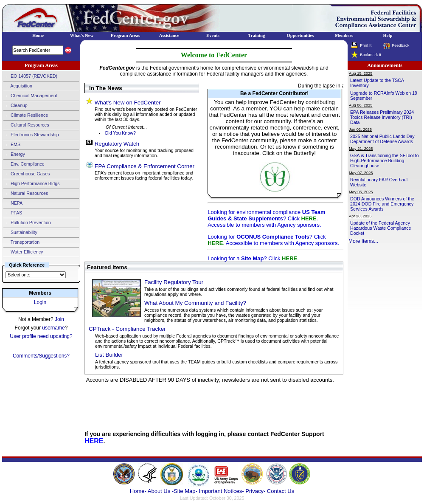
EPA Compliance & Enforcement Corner (145, 166)
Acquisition (18, 86)
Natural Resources (26, 194)
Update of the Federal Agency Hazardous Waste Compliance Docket (381, 228)
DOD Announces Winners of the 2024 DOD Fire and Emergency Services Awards (382, 204)
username (53, 328)
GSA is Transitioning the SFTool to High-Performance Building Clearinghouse (385, 160)
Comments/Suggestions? (41, 356)
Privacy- (255, 491)
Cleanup (15, 106)
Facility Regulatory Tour (174, 282)
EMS (12, 145)
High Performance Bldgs (31, 184)
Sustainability (20, 233)
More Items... (363, 241)
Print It (366, 45)
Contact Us (281, 491)
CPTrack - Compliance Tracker (127, 329)
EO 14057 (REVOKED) (30, 76)
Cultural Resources (26, 125)
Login (40, 302)
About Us (160, 491)
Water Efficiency (23, 252)
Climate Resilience (26, 115)
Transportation (21, 242)
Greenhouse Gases (27, 174)
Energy (14, 155)
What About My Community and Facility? (195, 303)
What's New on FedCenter (128, 103)
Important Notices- (221, 491)
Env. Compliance (24, 164)
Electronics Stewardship (31, 135)
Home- (138, 491)
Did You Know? (121, 133)
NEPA (13, 203)
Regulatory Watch (117, 144)
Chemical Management (30, 96)
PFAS (13, 213)
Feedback (400, 45)
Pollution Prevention (27, 223)
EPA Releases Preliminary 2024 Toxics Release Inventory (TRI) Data (382, 117)
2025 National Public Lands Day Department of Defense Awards (382, 139)
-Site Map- (185, 491)
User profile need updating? (41, 336)
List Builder (109, 355)
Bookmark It (371, 55)
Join (59, 319)
